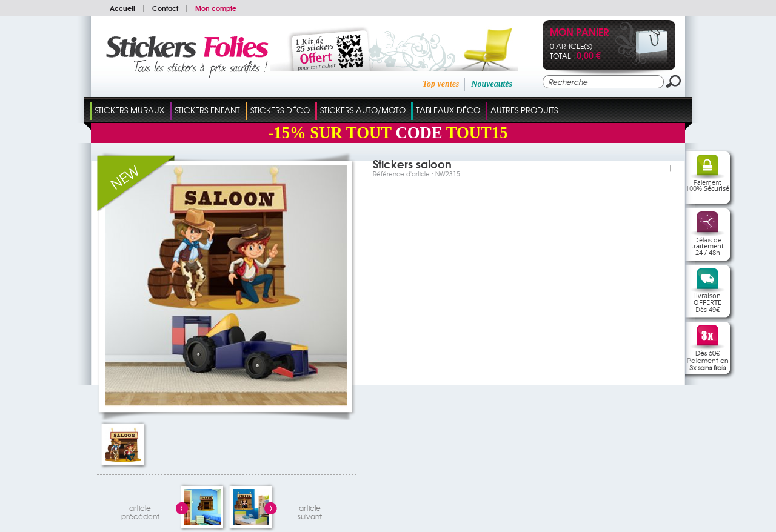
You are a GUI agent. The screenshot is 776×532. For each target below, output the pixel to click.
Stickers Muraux (129, 110)
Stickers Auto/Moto (363, 110)
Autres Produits (524, 110)
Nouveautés (492, 84)
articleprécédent (140, 510)
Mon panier (579, 33)
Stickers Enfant (207, 110)
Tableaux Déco (448, 110)
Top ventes (441, 84)
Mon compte (216, 8)
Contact (165, 8)
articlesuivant (310, 510)
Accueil (122, 8)
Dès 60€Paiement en (708, 360)
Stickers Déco (280, 110)
